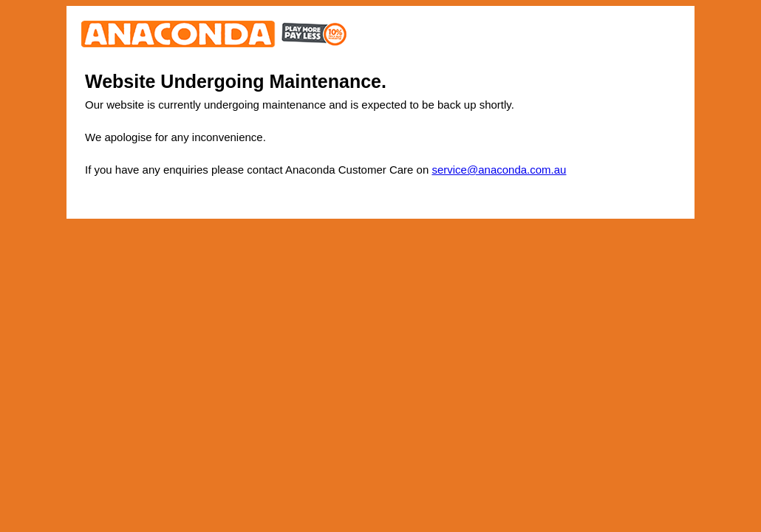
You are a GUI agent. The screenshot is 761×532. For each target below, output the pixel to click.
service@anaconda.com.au (499, 170)
